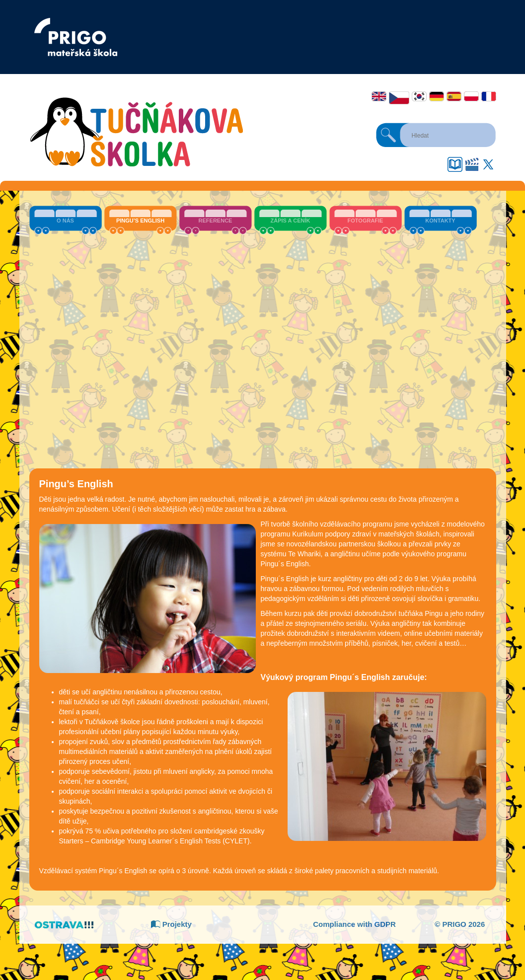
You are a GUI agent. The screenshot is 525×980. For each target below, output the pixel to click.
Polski (471, 96)
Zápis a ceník (291, 221)
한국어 (419, 96)
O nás (65, 221)
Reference (216, 221)
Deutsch (437, 96)
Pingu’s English (140, 221)
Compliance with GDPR (354, 924)
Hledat (388, 135)
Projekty (171, 924)
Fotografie (366, 221)
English (379, 96)
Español (454, 96)
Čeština (399, 98)
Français (489, 96)
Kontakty (440, 221)
